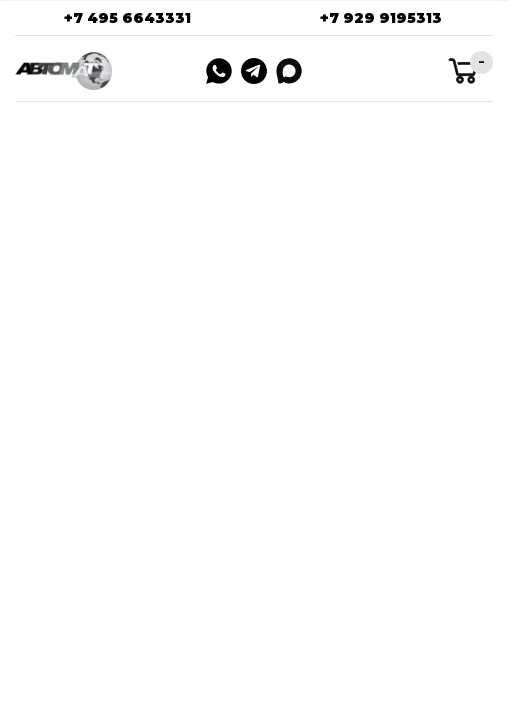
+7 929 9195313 (381, 18)
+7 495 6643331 (127, 18)
